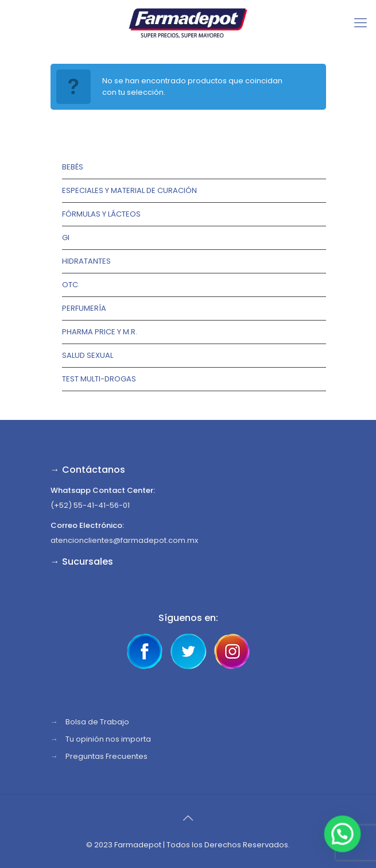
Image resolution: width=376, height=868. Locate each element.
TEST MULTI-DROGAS (99, 379)
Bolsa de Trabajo (97, 722)
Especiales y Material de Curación (129, 190)
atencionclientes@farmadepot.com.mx (124, 540)
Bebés (73, 167)
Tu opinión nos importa (108, 739)
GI (66, 238)
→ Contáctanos (88, 470)
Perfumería (84, 308)
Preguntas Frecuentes (106, 756)
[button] (343, 835)
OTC (70, 285)
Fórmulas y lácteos (101, 214)
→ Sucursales (82, 562)
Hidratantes (86, 261)
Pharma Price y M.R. (100, 332)
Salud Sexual (88, 355)
